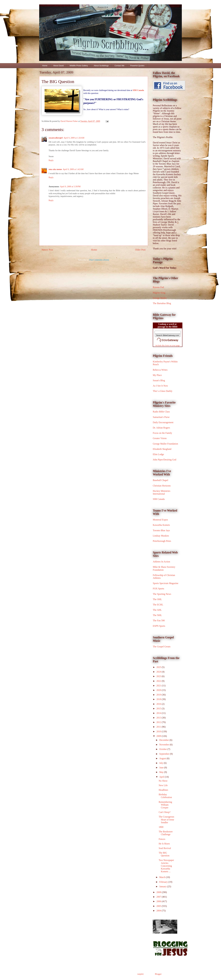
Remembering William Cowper (165, 805)
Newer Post (47, 250)
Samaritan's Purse (161, 417)
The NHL (157, 615)
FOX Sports (158, 589)
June (162, 768)
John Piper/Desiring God (164, 460)
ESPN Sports (159, 626)
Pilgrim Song (159, 293)
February (164, 882)
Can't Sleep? (165, 812)
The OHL (157, 599)
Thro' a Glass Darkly (163, 391)
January (163, 886)
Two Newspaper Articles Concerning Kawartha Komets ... (166, 866)
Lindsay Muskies (161, 536)
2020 (159, 690)
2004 (159, 911)
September (165, 754)
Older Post (140, 250)
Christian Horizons (162, 486)
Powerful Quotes (137, 66)
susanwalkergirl (56, 138)
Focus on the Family (162, 433)
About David (58, 66)
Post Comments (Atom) (99, 260)
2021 (159, 686)
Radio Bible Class (161, 412)
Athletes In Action (161, 562)
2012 (159, 722)
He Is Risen (164, 844)
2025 (159, 667)
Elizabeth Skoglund (162, 449)
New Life (163, 785)
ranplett (140, 974)
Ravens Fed (158, 287)
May (162, 772)
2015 (159, 709)
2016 (159, 704)
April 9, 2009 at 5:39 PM (70, 187)
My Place (157, 375)
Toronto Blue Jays (161, 530)
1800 (161, 827)
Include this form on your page (168, 345)
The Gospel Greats (162, 647)
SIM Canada (138, 90)
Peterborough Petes (162, 541)
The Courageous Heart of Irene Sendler (166, 819)
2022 (159, 681)
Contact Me (119, 66)
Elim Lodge (158, 454)
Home (45, 66)
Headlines (163, 790)
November (165, 745)
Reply (51, 160)
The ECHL (158, 605)
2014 (159, 713)
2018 (159, 699)
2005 (159, 906)
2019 (159, 695)
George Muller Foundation (165, 444)
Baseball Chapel (160, 480)
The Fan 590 (159, 620)
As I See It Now (160, 386)
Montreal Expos (160, 520)
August (163, 758)
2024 (159, 672)
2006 (159, 901)
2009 (159, 736)
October (163, 749)
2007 (159, 897)
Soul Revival (165, 848)
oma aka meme (55, 169)
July (162, 763)
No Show (163, 781)
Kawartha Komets (161, 525)
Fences (162, 839)
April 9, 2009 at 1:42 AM (73, 169)
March (163, 877)
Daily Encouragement (163, 422)
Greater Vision (160, 438)
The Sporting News (162, 594)
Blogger (158, 974)
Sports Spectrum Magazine (166, 583)
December (164, 740)
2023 (159, 676)
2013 (159, 718)
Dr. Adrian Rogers (161, 428)
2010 (159, 731)
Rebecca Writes (160, 370)
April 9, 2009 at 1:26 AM (74, 138)
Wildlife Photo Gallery (79, 66)
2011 (159, 727)
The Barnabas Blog (162, 303)
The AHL (157, 610)
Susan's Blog (159, 380)
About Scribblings (101, 66)
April (162, 777)
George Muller (160, 298)
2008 (159, 892)
